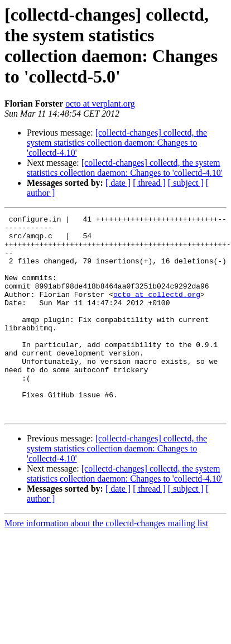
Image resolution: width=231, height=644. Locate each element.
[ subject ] (186, 183)
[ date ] (118, 183)
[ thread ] (149, 183)
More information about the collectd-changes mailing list (106, 563)
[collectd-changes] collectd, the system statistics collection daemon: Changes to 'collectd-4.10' (117, 143)
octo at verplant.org (100, 104)
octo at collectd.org (157, 311)
